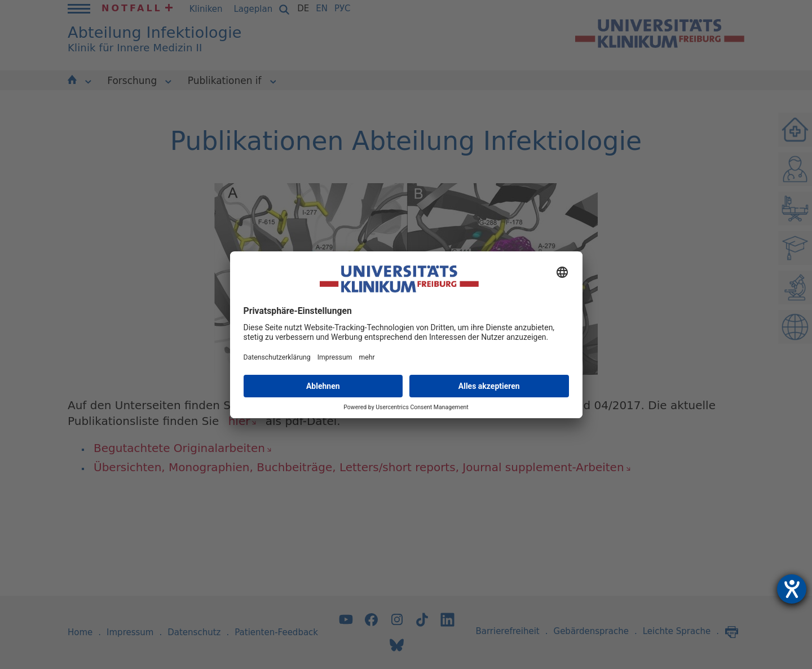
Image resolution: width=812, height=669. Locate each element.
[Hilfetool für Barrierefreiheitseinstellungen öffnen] (792, 589)
